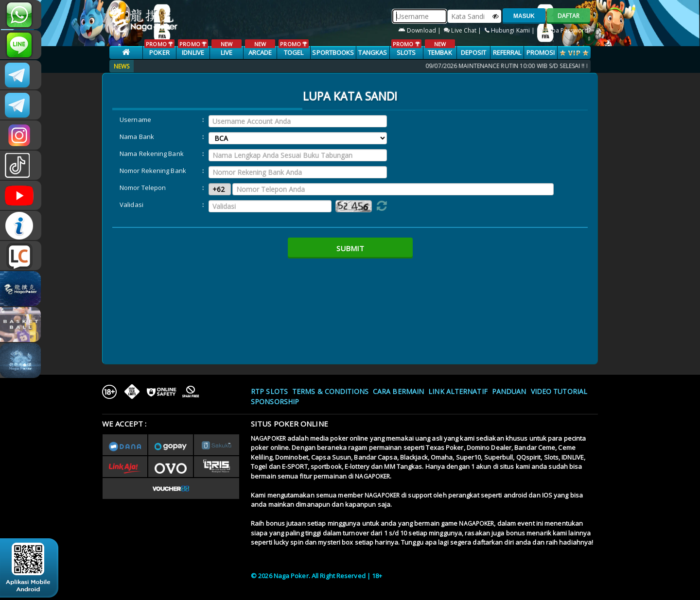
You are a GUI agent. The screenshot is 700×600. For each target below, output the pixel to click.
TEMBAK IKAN (440, 53)
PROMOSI (541, 52)
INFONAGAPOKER (21, 225)
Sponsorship (275, 402)
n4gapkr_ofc (21, 135)
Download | (420, 30)
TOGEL (293, 48)
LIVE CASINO (226, 53)
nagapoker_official (21, 45)
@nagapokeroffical (21, 165)
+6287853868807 (21, 15)
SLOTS (406, 48)
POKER (159, 48)
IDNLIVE (193, 48)
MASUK (524, 16)
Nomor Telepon (143, 188)
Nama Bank (137, 137)
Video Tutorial (559, 391)
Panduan (509, 391)
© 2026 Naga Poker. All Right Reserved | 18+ (316, 576)
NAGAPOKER (268, 438)
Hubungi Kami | (511, 30)
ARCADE (260, 48)
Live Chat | (463, 30)
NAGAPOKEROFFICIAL (21, 195)
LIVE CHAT (21, 256)
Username (135, 120)
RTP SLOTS (269, 391)
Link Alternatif (458, 391)
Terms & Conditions (330, 391)
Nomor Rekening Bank (153, 171)
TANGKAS (373, 52)
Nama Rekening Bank (152, 154)
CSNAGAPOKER (21, 75)
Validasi (131, 205)
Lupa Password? (565, 30)
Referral (507, 52)
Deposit (474, 52)
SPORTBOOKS (333, 52)
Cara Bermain (398, 391)
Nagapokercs (21, 105)
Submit (350, 248)
